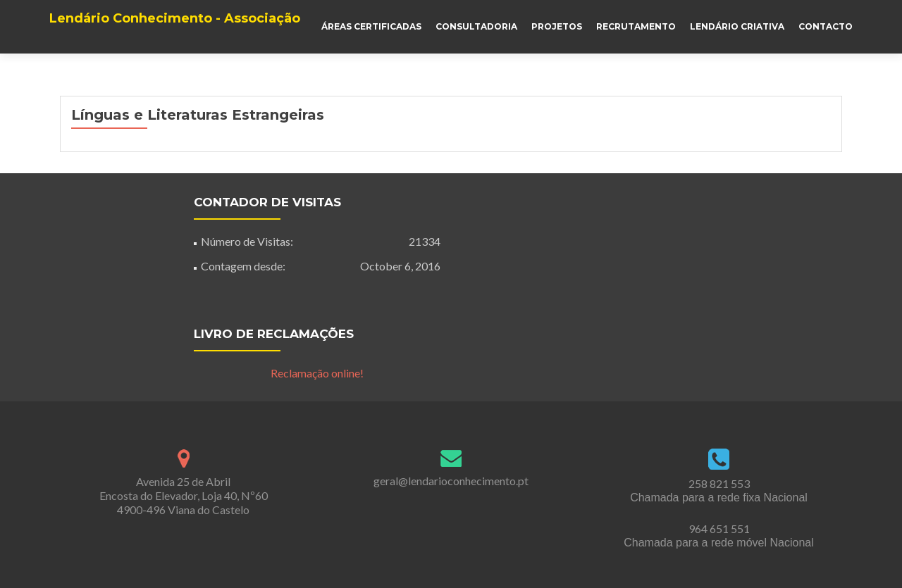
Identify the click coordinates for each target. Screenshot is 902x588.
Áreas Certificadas (371, 26)
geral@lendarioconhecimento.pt (451, 481)
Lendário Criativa (737, 26)
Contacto (826, 26)
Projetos (557, 26)
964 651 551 (719, 528)
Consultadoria (476, 26)
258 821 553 (719, 483)
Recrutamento (636, 26)
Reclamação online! (317, 373)
